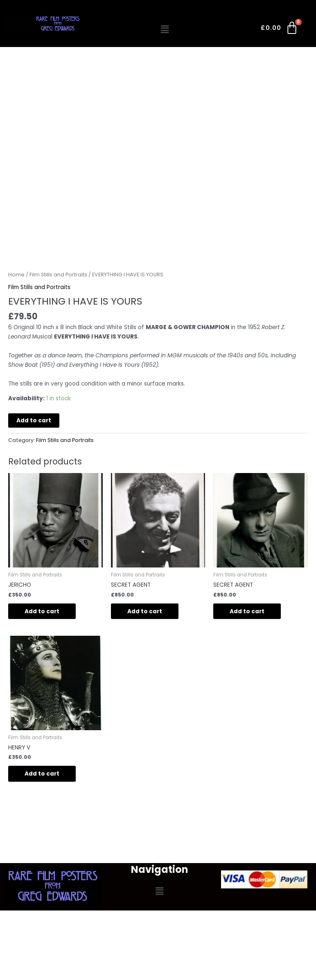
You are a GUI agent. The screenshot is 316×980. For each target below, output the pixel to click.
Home (16, 275)
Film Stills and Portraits (58, 275)
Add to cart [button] (42, 611)
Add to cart (34, 420)
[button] (165, 29)
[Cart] (280, 29)
